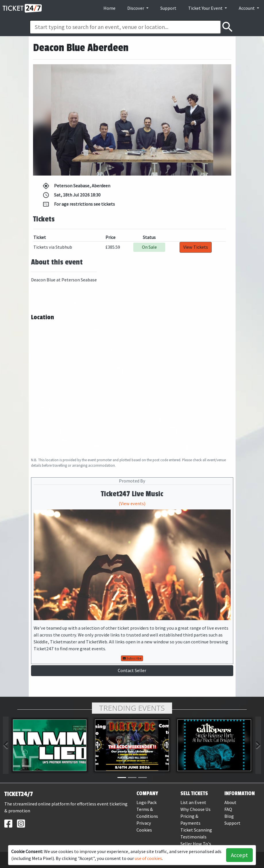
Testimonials (193, 837)
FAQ (228, 809)
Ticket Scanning (196, 830)
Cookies (144, 830)
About (230, 802)
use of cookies (148, 858)
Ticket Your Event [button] (206, 8)
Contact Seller (132, 671)
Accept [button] (239, 855)
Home (109, 8)
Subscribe (132, 658)
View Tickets (196, 247)
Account (247, 8)
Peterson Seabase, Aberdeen (76, 186)
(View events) (132, 504)
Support (168, 8)
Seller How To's (196, 844)
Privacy (144, 823)
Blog (229, 816)
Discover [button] (136, 8)
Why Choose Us (195, 809)
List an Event (193, 802)
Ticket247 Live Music (132, 494)
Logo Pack (147, 802)
